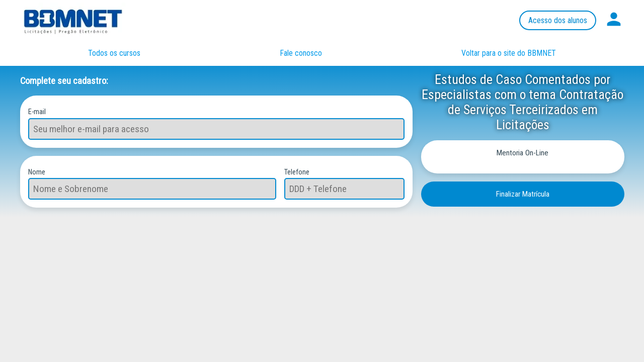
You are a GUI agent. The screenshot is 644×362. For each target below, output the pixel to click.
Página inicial (83, 20)
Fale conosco (301, 53)
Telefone (297, 172)
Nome (37, 172)
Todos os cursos (114, 53)
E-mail (37, 111)
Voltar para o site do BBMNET (509, 53)
